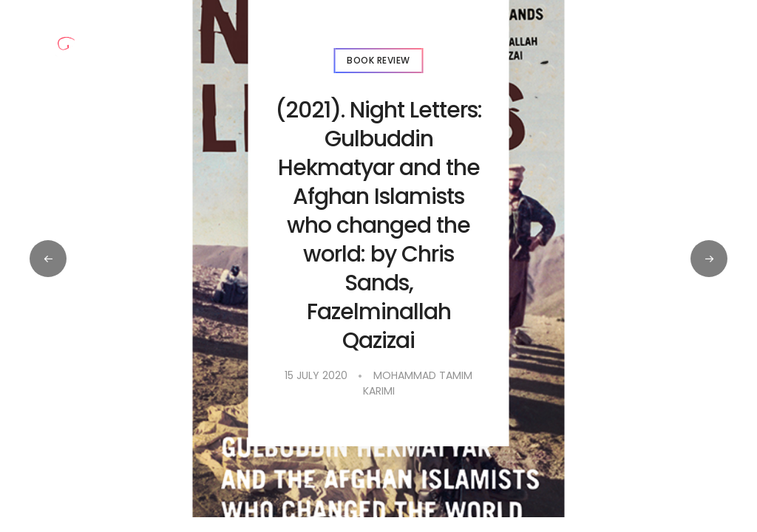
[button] (709, 259)
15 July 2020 (316, 375)
